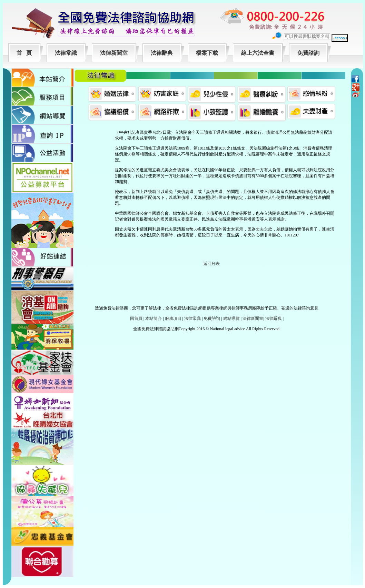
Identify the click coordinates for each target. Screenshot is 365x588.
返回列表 (211, 264)
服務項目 (173, 318)
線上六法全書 (258, 53)
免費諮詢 (308, 53)
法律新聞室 (114, 53)
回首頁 (136, 318)
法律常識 (66, 53)
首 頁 (24, 53)
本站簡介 (154, 318)
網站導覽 (231, 318)
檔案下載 (207, 53)
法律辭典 (162, 53)
